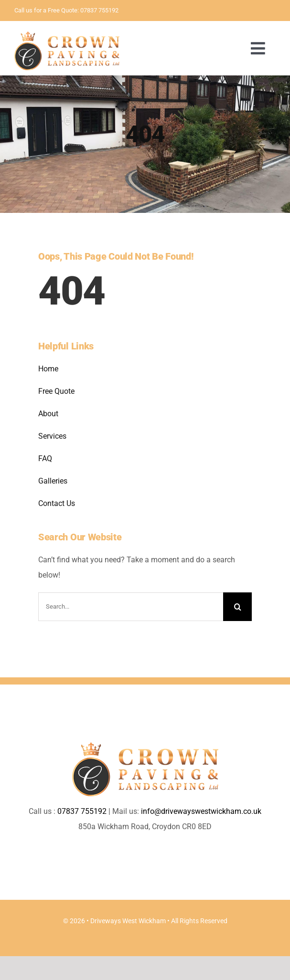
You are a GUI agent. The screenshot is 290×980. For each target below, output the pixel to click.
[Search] (237, 607)
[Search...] (131, 607)
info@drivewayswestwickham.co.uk (201, 811)
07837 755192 (99, 10)
